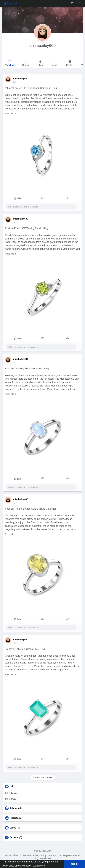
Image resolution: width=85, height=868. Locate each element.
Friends (14, 818)
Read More (10, 114)
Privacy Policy (40, 855)
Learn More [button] (39, 866)
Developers (46, 858)
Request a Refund (71, 855)
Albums (14, 808)
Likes (13, 828)
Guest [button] (75, 3)
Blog (36, 858)
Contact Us (26, 855)
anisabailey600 (42, 45)
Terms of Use (55, 855)
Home (8, 855)
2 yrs (14, 82)
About (16, 855)
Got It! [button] (74, 864)
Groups (14, 838)
